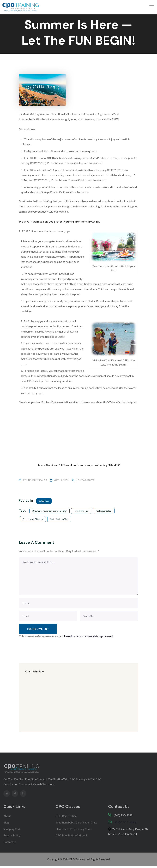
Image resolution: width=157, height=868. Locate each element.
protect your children (33, 519)
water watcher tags (60, 519)
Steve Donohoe (37, 480)
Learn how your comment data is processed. (89, 637)
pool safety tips (82, 511)
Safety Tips (44, 501)
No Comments (85, 480)
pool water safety (105, 511)
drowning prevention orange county (50, 511)
